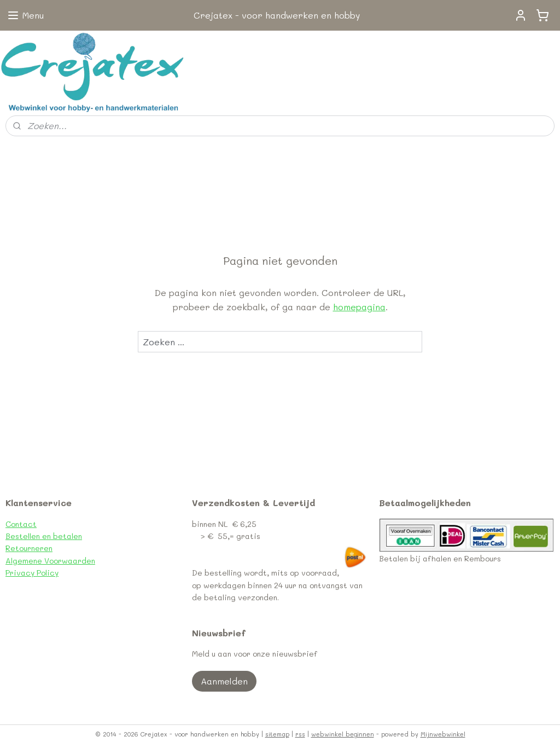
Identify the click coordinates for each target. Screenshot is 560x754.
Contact (21, 524)
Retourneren (29, 548)
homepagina (359, 307)
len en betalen (56, 536)
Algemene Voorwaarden (50, 561)
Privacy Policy (32, 573)
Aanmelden (224, 681)
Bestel (17, 536)
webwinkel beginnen (343, 734)
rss (300, 734)
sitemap (277, 734)
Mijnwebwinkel (443, 734)
